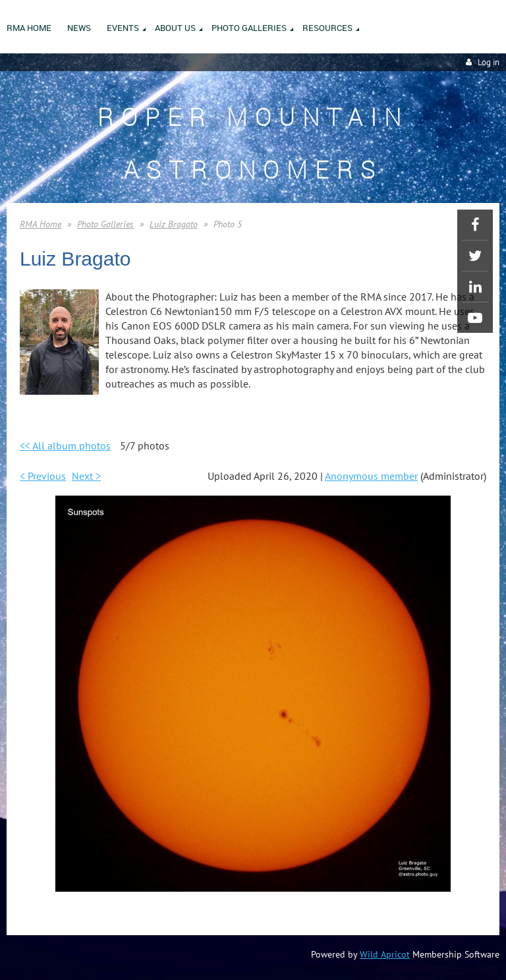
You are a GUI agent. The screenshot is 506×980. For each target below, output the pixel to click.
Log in (489, 62)
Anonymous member (371, 476)
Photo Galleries (105, 224)
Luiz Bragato (174, 224)
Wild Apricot (385, 954)
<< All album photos (65, 446)
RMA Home (41, 224)
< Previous (43, 476)
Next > (86, 476)
